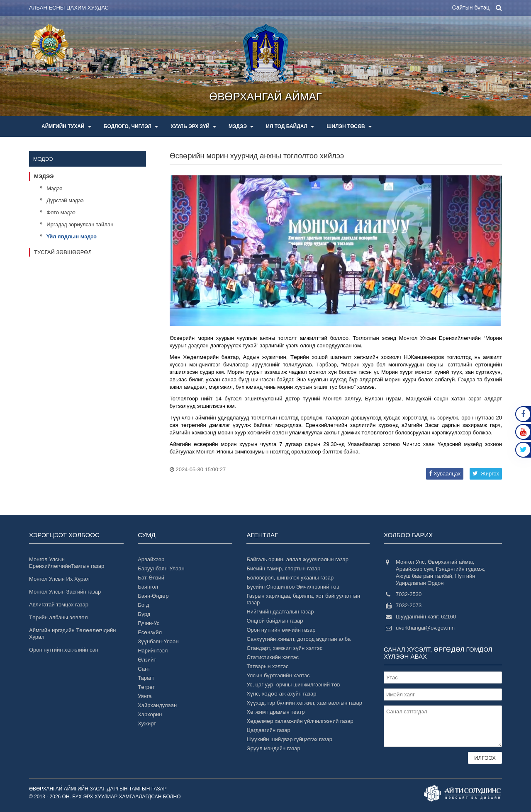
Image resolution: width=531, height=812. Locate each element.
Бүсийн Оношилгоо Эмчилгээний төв (293, 587)
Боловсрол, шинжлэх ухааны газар (290, 578)
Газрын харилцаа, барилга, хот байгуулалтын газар (303, 599)
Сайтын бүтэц (471, 7)
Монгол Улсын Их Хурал (59, 579)
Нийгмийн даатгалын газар (280, 612)
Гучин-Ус (149, 623)
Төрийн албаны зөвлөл (58, 617)
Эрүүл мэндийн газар (273, 748)
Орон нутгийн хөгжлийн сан (64, 650)
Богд (144, 605)
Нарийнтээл (153, 651)
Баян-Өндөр (153, 596)
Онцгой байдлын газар (275, 621)
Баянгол (148, 587)
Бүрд (144, 614)
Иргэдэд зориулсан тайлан (80, 224)
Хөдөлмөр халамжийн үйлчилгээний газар (300, 721)
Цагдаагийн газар (268, 730)
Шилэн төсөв (349, 126)
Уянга (145, 696)
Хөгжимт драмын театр (275, 712)
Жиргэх (486, 474)
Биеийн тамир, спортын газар (283, 568)
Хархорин (150, 714)
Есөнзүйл (150, 632)
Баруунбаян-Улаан (161, 568)
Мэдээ (241, 126)
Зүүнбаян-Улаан (158, 641)
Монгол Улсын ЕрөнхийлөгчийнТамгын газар (67, 563)
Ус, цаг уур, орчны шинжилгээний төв (293, 685)
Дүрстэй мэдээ (65, 200)
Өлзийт (147, 660)
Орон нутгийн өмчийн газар (281, 630)
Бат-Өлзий (151, 578)
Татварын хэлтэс (267, 666)
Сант (144, 669)
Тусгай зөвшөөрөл (63, 252)
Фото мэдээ (61, 212)
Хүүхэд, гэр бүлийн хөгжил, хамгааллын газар (304, 703)
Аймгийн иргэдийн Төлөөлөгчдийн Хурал (72, 634)
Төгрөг (146, 687)
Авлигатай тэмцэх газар (59, 605)
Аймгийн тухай (66, 126)
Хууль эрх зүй (193, 126)
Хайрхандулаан (157, 705)
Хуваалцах (445, 474)
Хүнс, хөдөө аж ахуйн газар (281, 694)
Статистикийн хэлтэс (273, 657)
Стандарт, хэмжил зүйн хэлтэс (284, 648)
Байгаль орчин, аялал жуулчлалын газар (297, 559)
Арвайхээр (151, 559)
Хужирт (147, 724)
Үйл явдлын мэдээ (72, 236)
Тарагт (146, 678)
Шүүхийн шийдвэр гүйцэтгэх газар (289, 739)
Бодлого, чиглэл (131, 126)
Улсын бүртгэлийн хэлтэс (278, 675)
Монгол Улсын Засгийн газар (65, 592)
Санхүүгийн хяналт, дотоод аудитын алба (298, 639)
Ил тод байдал (290, 126)
